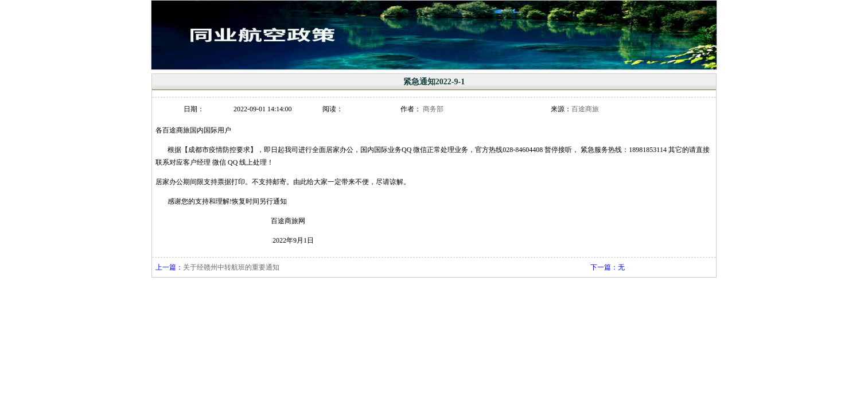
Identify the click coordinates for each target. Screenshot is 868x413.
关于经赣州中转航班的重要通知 (231, 267)
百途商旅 (585, 109)
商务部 (433, 109)
